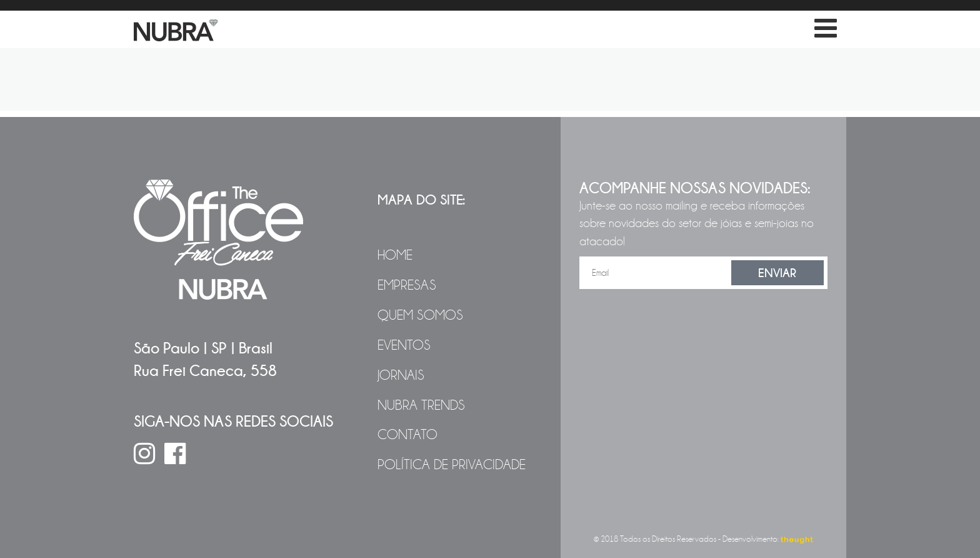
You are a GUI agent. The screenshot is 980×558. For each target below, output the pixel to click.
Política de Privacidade (452, 465)
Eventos (404, 345)
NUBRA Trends (421, 405)
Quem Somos (420, 315)
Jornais (401, 375)
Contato (407, 435)
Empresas (407, 285)
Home (395, 255)
